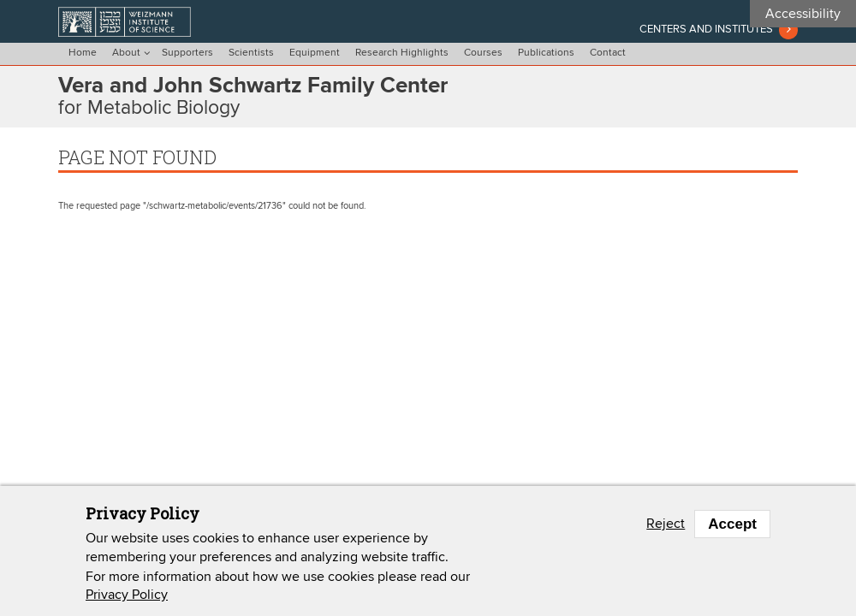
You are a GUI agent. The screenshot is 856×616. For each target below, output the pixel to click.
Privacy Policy (127, 595)
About (126, 53)
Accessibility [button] (803, 14)
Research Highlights (402, 53)
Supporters (187, 53)
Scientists (251, 53)
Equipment (315, 53)
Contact (608, 53)
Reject (666, 524)
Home (83, 53)
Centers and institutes (706, 29)
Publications (546, 53)
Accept (732, 524)
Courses (483, 53)
